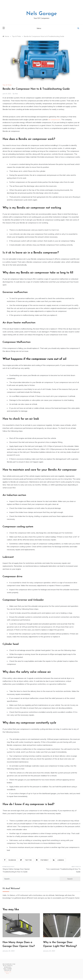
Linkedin (58, 860)
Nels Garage (41, 14)
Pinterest (42, 860)
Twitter (26, 860)
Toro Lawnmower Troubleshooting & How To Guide (63, 870)
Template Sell (8, 973)
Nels (16, 94)
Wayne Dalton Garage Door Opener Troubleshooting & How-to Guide (16, 870)
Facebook (10, 860)
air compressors (54, 120)
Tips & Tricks (7, 85)
